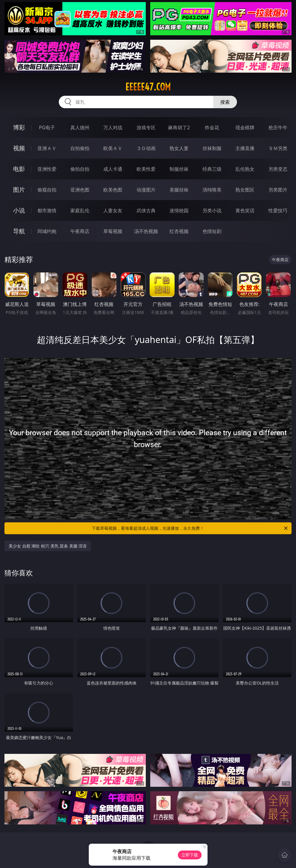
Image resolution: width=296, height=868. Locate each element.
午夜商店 (80, 231)
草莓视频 (113, 231)
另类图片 (278, 190)
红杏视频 (179, 231)
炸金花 (212, 127)
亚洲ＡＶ (47, 148)
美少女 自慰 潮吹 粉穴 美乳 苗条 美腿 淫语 (48, 546)
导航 (19, 231)
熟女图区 (245, 190)
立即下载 (190, 855)
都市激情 (47, 210)
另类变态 (278, 169)
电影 (19, 169)
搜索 (225, 102)
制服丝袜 (179, 169)
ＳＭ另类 (278, 148)
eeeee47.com (148, 87)
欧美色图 (113, 190)
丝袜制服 (212, 148)
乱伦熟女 (245, 169)
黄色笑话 (245, 210)
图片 (19, 190)
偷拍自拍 (80, 169)
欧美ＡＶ (113, 148)
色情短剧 (212, 231)
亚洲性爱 (47, 169)
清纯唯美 (212, 190)
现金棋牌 (245, 127)
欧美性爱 (146, 169)
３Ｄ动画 (146, 148)
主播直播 (245, 148)
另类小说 (212, 210)
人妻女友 (113, 210)
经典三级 (212, 169)
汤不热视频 (146, 231)
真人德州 (80, 127)
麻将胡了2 (179, 127)
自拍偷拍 (80, 148)
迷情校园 (179, 210)
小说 (19, 210)
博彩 (19, 127)
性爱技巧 (278, 210)
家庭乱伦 (80, 210)
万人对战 (113, 127)
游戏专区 (146, 127)
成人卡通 (113, 169)
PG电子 (47, 127)
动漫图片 (146, 190)
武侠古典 (146, 210)
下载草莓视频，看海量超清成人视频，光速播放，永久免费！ (190, 528)
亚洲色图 (80, 190)
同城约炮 (47, 231)
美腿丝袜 (179, 190)
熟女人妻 (179, 148)
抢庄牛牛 (278, 127)
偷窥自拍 (47, 190)
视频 (19, 148)
